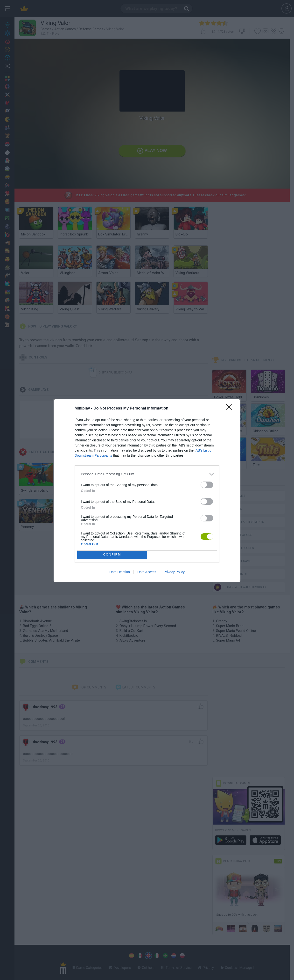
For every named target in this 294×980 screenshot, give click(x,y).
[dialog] (147, 490)
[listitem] (147, 474)
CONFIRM (112, 555)
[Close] (231, 409)
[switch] (207, 485)
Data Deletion (120, 572)
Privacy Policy (174, 572)
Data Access (147, 572)
